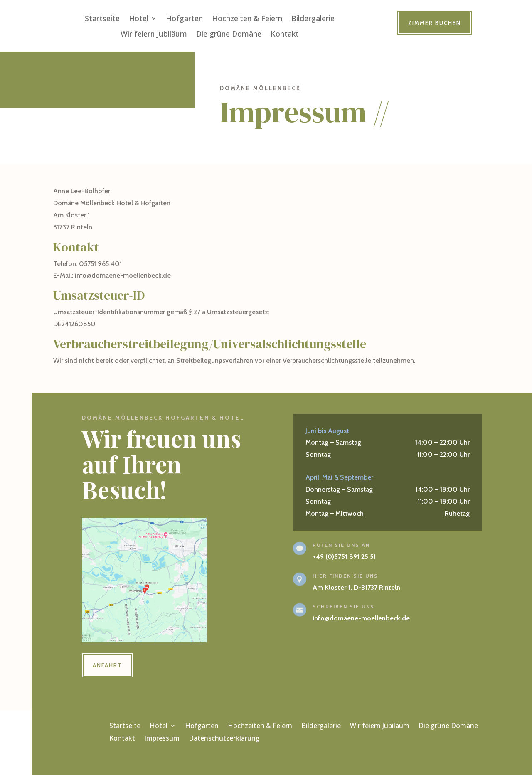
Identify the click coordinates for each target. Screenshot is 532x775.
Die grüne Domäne (229, 34)
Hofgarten (184, 19)
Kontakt (285, 34)
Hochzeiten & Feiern (247, 19)
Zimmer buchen (435, 23)
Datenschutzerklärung (224, 739)
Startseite (102, 19)
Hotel (139, 19)
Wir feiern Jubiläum (154, 34)
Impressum (162, 739)
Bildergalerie (313, 19)
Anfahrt (107, 665)
